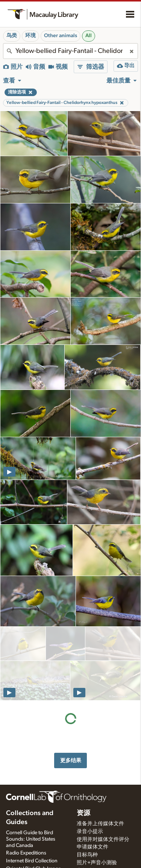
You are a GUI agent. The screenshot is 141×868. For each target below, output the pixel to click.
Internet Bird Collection (32, 798)
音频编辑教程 (92, 808)
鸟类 (12, 36)
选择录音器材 (92, 824)
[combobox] (70, 51)
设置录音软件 (92, 816)
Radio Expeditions (26, 790)
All (89, 36)
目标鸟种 (87, 792)
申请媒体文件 (92, 784)
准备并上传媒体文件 (100, 761)
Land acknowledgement (104, 853)
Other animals (61, 36)
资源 (83, 750)
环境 (30, 36)
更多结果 (71, 686)
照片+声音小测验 (97, 800)
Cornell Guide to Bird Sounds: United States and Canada (31, 776)
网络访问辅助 (92, 861)
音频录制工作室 (95, 831)
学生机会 (87, 839)
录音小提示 (90, 769)
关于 (13, 854)
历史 (11, 865)
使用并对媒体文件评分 (103, 776)
